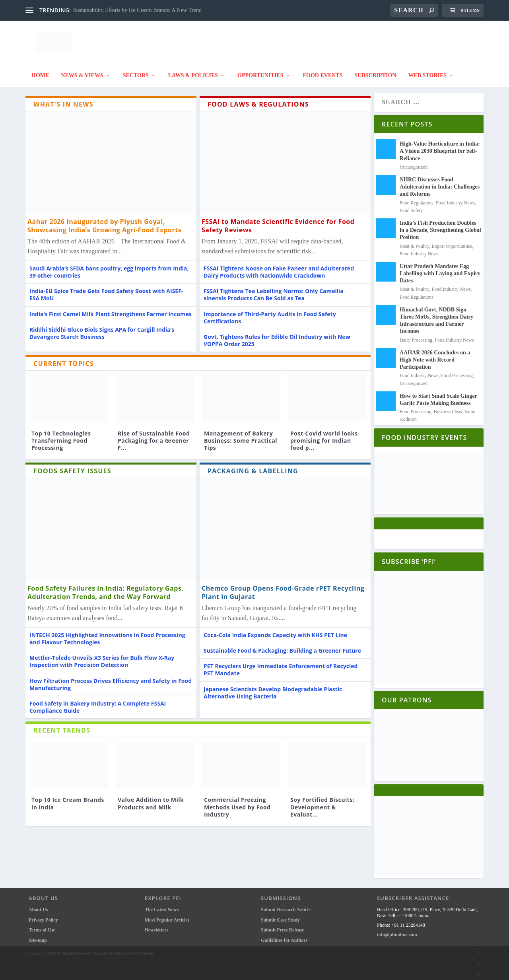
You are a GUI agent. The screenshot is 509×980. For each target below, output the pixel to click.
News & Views (82, 71)
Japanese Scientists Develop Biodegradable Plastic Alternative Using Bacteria (273, 689)
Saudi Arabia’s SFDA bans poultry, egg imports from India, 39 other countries (109, 268)
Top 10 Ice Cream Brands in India (68, 799)
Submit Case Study (280, 916)
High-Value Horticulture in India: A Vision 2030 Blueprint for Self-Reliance (440, 147)
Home (40, 71)
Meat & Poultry (415, 242)
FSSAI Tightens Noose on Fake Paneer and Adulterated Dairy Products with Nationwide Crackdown (279, 268)
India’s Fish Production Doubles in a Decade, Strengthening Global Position (440, 226)
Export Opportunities (452, 242)
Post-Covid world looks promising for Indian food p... (324, 437)
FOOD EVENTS (322, 71)
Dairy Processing (416, 336)
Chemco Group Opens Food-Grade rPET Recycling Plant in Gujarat (283, 588)
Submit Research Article (286, 906)
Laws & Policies (193, 71)
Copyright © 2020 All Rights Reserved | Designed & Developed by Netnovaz (90, 949)
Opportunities (260, 71)
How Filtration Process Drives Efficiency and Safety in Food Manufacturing (111, 680)
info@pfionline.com (397, 931)
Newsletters (156, 926)
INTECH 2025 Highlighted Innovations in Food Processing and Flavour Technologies (107, 635)
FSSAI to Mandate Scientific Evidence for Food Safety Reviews (278, 222)
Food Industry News (455, 199)
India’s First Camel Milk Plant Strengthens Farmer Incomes (111, 310)
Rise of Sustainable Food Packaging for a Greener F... (154, 437)
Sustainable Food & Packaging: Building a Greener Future (282, 647)
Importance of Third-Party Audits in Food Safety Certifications (270, 314)
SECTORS (136, 71)
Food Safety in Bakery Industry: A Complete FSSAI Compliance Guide (98, 703)
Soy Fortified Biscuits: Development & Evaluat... (322, 803)
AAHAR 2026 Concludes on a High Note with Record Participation (435, 356)
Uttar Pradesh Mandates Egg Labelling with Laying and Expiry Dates (440, 269)
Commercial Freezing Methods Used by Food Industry (237, 803)
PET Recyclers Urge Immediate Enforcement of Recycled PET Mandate (281, 666)
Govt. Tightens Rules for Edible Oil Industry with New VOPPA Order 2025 (277, 336)
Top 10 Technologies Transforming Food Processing (61, 437)
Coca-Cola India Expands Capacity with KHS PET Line (275, 631)
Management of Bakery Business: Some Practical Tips (241, 437)
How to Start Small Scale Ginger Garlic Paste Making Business (438, 396)
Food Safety (411, 206)
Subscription (375, 71)
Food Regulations (417, 199)
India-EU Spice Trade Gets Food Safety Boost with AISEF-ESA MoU (106, 291)
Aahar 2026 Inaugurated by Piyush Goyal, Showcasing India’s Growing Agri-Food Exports (104, 222)
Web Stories (427, 71)
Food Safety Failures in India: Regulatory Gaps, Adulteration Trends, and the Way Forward (105, 588)
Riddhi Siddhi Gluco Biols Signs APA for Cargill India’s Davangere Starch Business (102, 329)
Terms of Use (42, 926)
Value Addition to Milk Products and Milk (151, 799)
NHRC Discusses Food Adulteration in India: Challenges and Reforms (440, 183)
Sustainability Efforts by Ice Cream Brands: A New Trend (137, 10)
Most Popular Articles (167, 916)
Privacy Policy (43, 916)
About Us (38, 906)
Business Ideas (448, 408)
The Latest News (162, 906)
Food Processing (457, 371)
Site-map (38, 936)
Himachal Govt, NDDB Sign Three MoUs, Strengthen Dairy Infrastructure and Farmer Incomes (436, 317)
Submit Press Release (283, 926)
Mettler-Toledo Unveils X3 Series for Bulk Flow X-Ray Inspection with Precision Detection (102, 657)
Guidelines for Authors (284, 936)
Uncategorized (414, 163)
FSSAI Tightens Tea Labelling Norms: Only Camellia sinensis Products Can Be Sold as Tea (274, 291)
